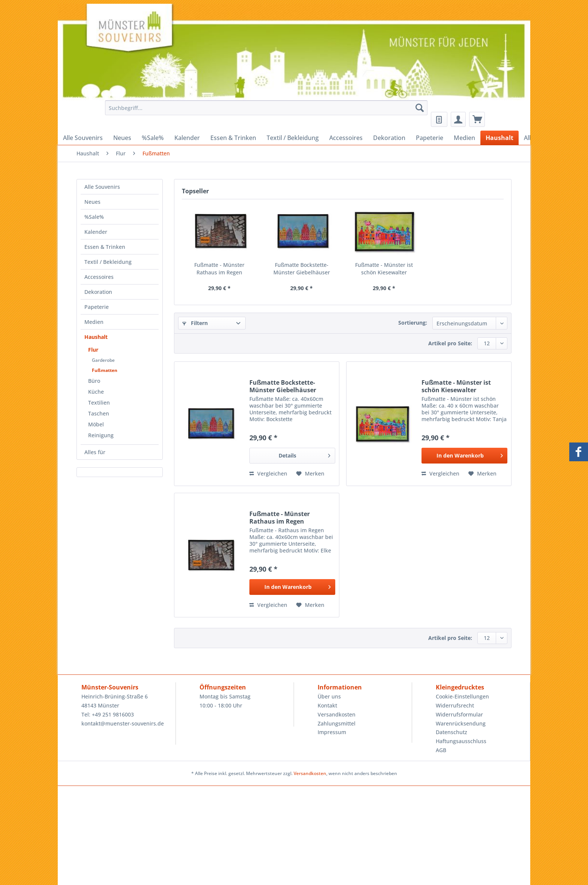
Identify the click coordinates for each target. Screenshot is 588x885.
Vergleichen (268, 473)
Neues (92, 202)
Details (304, 454)
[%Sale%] (153, 138)
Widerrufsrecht (455, 705)
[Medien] (464, 138)
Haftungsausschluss (461, 741)
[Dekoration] (389, 138)
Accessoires (99, 277)
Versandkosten (337, 714)
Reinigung (101, 435)
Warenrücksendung (461, 723)
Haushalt (96, 337)
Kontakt (327, 705)
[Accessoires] (346, 138)
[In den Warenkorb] (464, 456)
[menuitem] (264, 111)
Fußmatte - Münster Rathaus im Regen (219, 269)
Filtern (195, 323)
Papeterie (97, 307)
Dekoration (98, 292)
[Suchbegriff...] (266, 108)
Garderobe (103, 360)
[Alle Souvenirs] (83, 138)
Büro (94, 381)
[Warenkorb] (477, 119)
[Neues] (122, 138)
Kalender (96, 232)
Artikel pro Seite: (450, 343)
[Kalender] (187, 138)
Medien (94, 322)
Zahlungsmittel (337, 723)
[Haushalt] (499, 138)
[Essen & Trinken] (233, 138)
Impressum (332, 732)
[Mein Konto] (458, 119)
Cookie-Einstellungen (462, 696)
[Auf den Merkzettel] (310, 474)
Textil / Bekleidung (108, 262)
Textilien (99, 403)
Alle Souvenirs (102, 187)
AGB (441, 750)
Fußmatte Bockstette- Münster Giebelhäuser (302, 269)
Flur (93, 350)
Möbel (96, 424)
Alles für (95, 452)
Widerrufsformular (459, 714)
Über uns (329, 696)
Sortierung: (413, 323)
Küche (96, 392)
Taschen (99, 413)
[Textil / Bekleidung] (293, 138)
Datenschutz (451, 732)
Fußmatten (105, 370)
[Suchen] (420, 108)
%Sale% (94, 217)
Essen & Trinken (105, 247)
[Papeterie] (430, 138)
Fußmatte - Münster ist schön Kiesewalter (384, 269)
